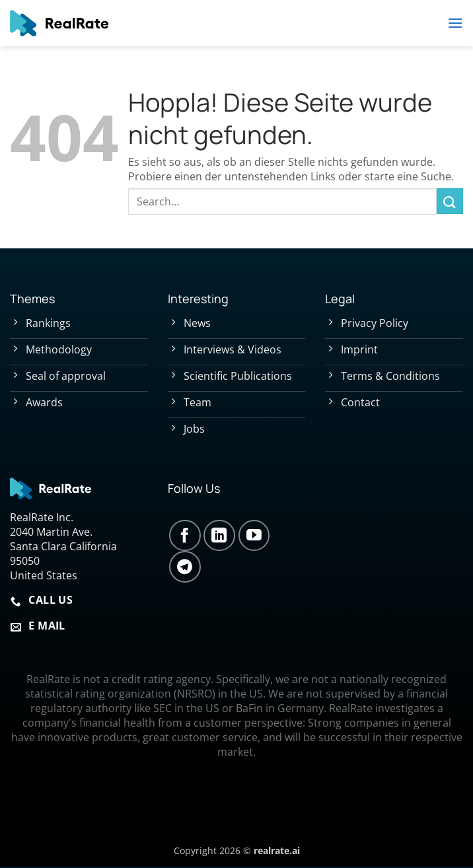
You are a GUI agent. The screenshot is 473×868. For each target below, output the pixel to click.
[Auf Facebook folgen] (185, 536)
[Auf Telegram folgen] (185, 567)
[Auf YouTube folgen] (254, 536)
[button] (455, 23)
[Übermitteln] (450, 201)
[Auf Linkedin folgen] (219, 536)
